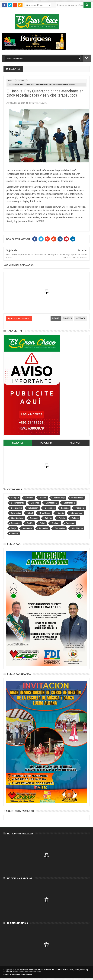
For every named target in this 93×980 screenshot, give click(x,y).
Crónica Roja (59, 498)
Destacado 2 (51, 503)
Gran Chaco (45, 513)
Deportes (35, 503)
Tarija (14, 528)
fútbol (30, 513)
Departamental (18, 503)
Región (30, 523)
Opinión (48, 518)
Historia (60, 513)
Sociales (56, 523)
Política (75, 518)
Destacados (16, 508)
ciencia (43, 498)
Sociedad (70, 523)
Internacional (76, 513)
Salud (42, 523)
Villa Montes (77, 528)
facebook (80, 318)
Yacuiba (21, 81)
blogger (67, 318)
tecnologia (27, 528)
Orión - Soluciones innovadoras (18, 975)
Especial (65, 508)
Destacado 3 (69, 503)
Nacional (34, 518)
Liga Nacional (17, 518)
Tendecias (43, 528)
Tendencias (60, 528)
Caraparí (15, 498)
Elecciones (50, 508)
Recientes (34, 103)
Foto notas (16, 513)
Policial (62, 518)
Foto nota (80, 508)
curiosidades (77, 498)
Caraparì (29, 498)
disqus (56, 318)
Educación (33, 508)
